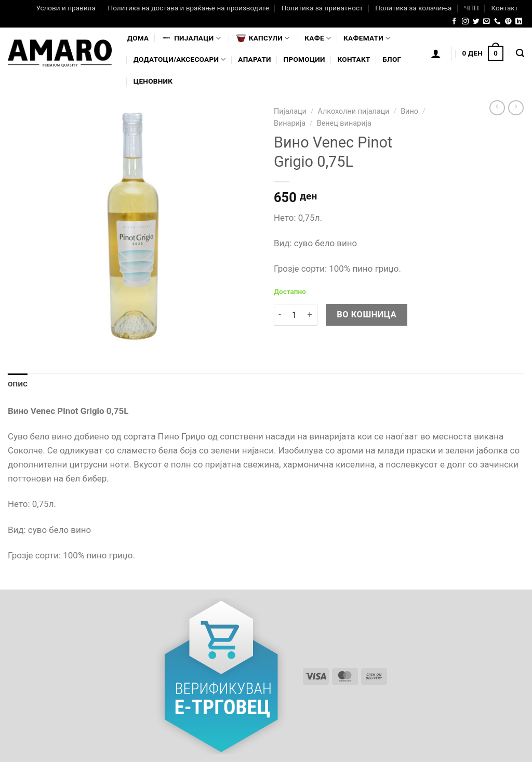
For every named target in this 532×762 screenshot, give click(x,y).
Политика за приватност (322, 8)
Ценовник (153, 81)
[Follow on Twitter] (476, 22)
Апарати (254, 59)
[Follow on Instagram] (465, 22)
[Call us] (497, 22)
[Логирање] (436, 54)
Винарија (290, 123)
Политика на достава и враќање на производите (188, 8)
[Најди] (520, 54)
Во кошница (367, 315)
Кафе (318, 38)
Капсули (263, 38)
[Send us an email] (487, 22)
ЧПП (471, 8)
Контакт (504, 8)
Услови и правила (65, 8)
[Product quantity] (294, 315)
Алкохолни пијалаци (353, 111)
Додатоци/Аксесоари (180, 59)
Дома (138, 38)
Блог (392, 59)
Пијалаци (290, 111)
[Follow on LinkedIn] (519, 22)
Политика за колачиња (413, 8)
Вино (409, 111)
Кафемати (367, 38)
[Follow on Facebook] (454, 22)
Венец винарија (344, 123)
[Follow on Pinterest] (508, 22)
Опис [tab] (18, 384)
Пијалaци (191, 38)
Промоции (304, 59)
